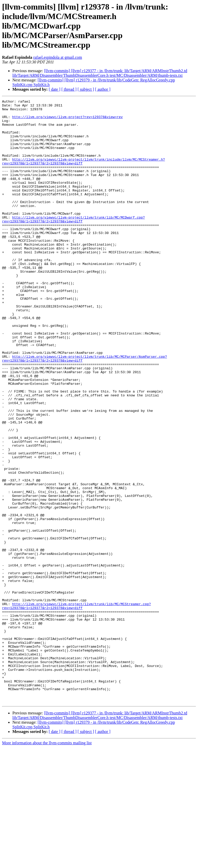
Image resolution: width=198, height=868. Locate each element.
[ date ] (55, 89)
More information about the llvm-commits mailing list (47, 863)
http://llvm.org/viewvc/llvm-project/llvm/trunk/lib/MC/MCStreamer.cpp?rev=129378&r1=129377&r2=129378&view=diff (76, 707)
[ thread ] (69, 89)
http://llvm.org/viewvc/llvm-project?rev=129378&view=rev (67, 121)
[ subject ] (86, 89)
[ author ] (103, 89)
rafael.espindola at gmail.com (58, 57)
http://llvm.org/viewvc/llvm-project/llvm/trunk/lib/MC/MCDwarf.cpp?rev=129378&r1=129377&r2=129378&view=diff (73, 244)
